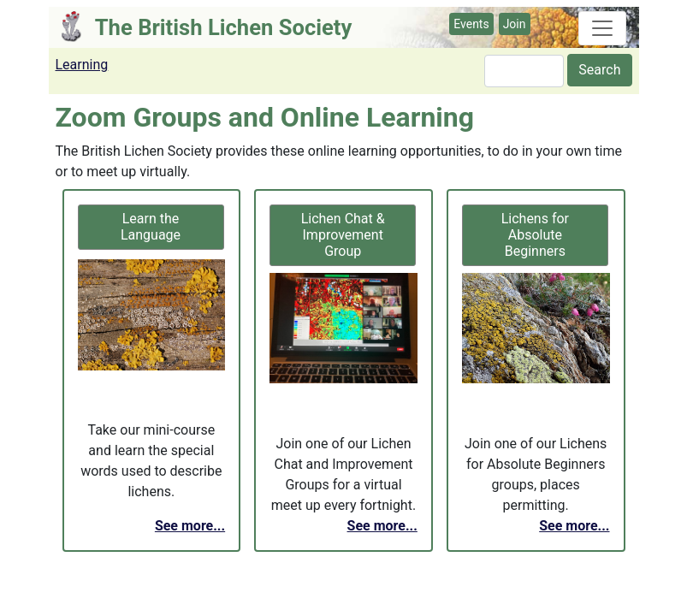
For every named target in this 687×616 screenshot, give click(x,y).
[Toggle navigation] (602, 28)
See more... (190, 526)
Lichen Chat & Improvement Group (343, 235)
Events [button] (471, 24)
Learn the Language (151, 227)
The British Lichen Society (224, 27)
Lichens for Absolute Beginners (535, 235)
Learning (82, 65)
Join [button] (515, 24)
